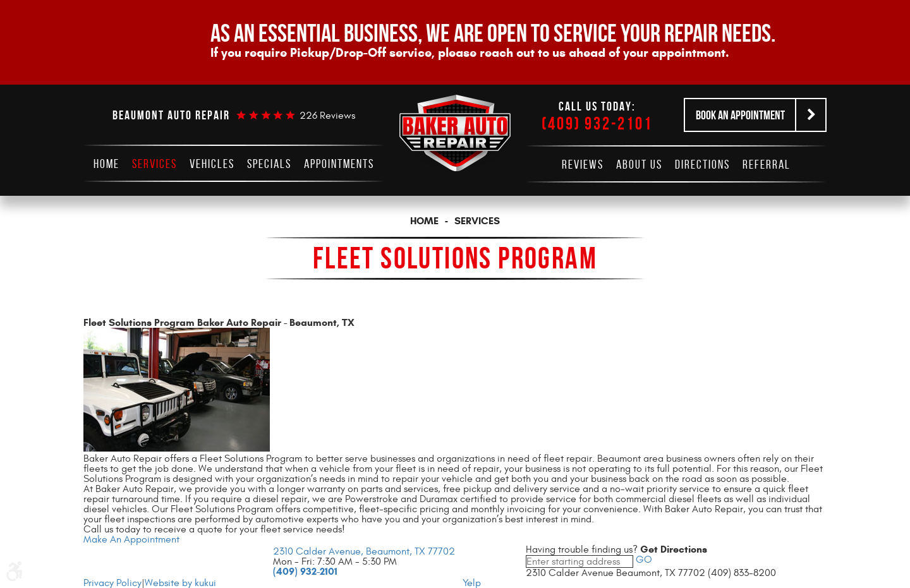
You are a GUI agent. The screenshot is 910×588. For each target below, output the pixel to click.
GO (643, 560)
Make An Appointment (131, 539)
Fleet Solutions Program (455, 258)
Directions (702, 164)
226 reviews (327, 116)
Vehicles (212, 164)
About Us (639, 164)
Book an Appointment (740, 115)
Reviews (583, 164)
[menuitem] (106, 164)
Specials (269, 164)
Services (155, 164)
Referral (767, 164)
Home (106, 164)
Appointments (339, 164)
